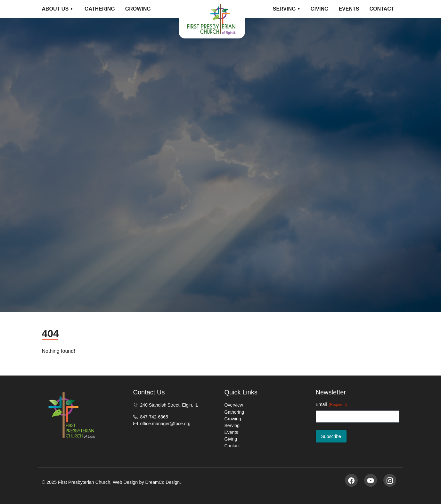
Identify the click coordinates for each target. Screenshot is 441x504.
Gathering (100, 9)
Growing (138, 9)
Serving (284, 9)
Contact (382, 9)
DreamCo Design (163, 482)
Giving (319, 9)
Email (331, 405)
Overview (234, 405)
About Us (55, 9)
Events (349, 9)
